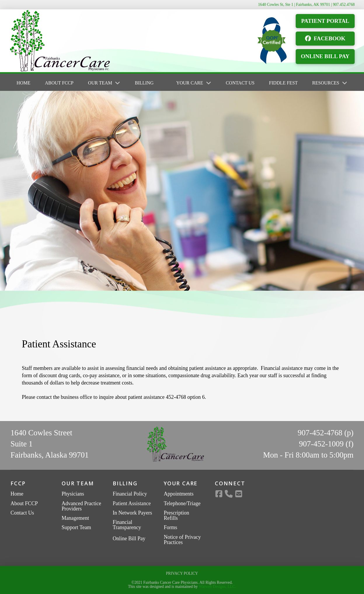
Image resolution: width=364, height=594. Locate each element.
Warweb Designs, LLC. (217, 587)
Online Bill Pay (129, 538)
